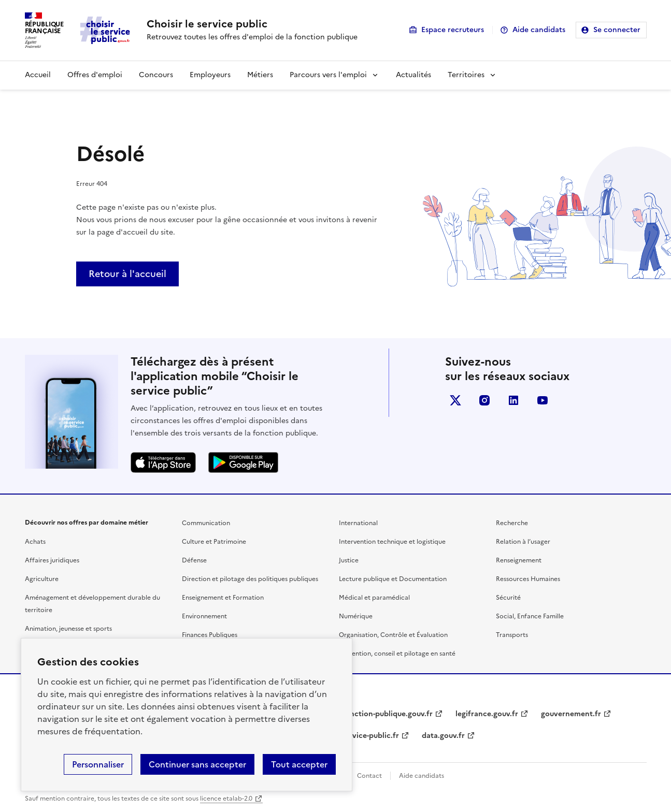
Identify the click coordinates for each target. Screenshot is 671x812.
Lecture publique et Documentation (393, 579)
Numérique (356, 616)
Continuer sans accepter (197, 764)
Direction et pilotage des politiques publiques (250, 579)
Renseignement (519, 560)
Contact (369, 776)
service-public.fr (370, 736)
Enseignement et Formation (223, 598)
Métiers (260, 75)
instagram (484, 400)
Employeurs (210, 75)
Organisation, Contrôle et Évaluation (393, 635)
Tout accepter (299, 764)
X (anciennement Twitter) (455, 400)
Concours (156, 75)
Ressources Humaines (528, 579)
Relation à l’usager (523, 542)
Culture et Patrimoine (214, 542)
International (358, 523)
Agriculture (42, 579)
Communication (206, 523)
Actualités (413, 75)
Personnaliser (98, 764)
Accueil (38, 75)
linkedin (513, 400)
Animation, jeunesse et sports (68, 629)
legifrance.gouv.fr (487, 714)
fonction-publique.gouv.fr (387, 714)
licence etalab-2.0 (226, 799)
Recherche (512, 523)
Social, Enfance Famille (530, 616)
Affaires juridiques (52, 560)
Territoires (466, 75)
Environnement (204, 616)
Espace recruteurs (453, 30)
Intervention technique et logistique (392, 542)
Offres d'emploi (95, 75)
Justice (349, 560)
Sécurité (508, 598)
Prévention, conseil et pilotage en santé (397, 654)
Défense (194, 560)
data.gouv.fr (443, 736)
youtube (542, 400)
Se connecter (617, 30)
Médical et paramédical (374, 598)
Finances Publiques (210, 635)
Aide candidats (539, 30)
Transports (512, 635)
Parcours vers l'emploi (328, 75)
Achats (35, 542)
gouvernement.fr (571, 714)
